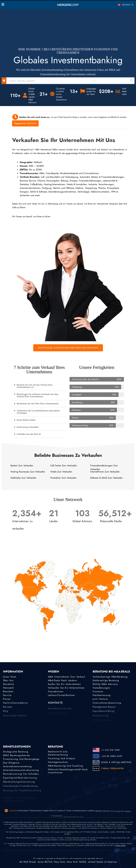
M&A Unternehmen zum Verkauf (66, 677)
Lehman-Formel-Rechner (61, 697)
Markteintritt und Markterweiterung (58, 753)
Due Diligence (11, 763)
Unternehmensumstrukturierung (21, 772)
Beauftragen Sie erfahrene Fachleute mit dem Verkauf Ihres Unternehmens (38, 395)
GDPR (91, 814)
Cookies (60, 812)
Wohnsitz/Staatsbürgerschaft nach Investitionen (68, 773)
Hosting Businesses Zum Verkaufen (28, 472)
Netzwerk (8, 688)
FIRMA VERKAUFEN (113, 768)
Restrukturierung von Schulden (21, 777)
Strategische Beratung (16, 752)
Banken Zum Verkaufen (22, 466)
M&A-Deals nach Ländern (63, 680)
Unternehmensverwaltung (17, 767)
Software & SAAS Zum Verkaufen (106, 478)
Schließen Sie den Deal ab (29, 434)
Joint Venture (100, 701)
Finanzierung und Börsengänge (21, 759)
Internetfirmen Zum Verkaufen (105, 472)
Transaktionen (56, 693)
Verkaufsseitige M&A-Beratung (110, 677)
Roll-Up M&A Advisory (105, 684)
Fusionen (98, 693)
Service (7, 697)
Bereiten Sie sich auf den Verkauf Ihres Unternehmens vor (35, 386)
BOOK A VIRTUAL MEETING (116, 762)
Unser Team (10, 677)
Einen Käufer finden (26, 420)
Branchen (8, 693)
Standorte (9, 684)
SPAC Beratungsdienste (16, 755)
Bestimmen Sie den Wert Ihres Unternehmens (38, 404)
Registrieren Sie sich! (25, 123)
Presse (7, 701)
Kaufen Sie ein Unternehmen (64, 684)
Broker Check (121, 845)
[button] (39, 386)
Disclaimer (24, 811)
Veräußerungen (101, 688)
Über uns (8, 680)
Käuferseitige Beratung (106, 680)
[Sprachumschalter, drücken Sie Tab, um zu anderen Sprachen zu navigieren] (118, 5)
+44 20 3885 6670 (112, 756)
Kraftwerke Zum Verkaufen (23, 478)
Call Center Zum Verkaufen (64, 466)
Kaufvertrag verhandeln (28, 427)
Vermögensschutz (58, 762)
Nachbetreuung (102, 697)
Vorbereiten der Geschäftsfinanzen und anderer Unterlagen (38, 412)
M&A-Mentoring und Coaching (65, 766)
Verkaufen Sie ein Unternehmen (66, 688)
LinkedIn (11, 811)
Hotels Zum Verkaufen (61, 472)
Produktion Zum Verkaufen (63, 478)
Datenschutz (36, 811)
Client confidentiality (76, 813)
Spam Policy (49, 811)
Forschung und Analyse (61, 758)
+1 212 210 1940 (110, 750)
